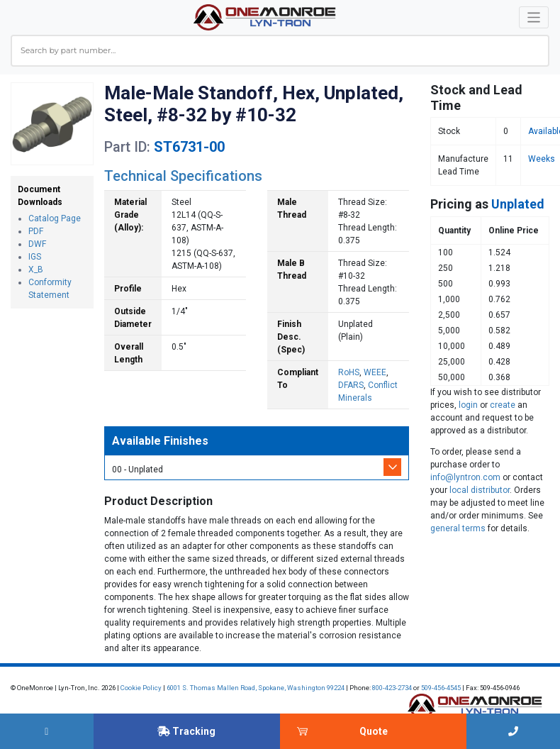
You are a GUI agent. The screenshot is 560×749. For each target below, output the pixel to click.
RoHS (349, 372)
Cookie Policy (141, 688)
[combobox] (280, 51)
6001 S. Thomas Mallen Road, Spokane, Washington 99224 (256, 688)
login (468, 405)
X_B (36, 270)
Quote (374, 731)
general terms (458, 528)
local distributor (480, 490)
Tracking (186, 731)
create (503, 405)
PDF (36, 231)
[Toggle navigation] (534, 17)
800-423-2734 (392, 688)
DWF (37, 244)
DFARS (351, 385)
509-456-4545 (441, 688)
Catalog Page (55, 218)
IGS (35, 257)
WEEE (375, 372)
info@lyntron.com (465, 477)
